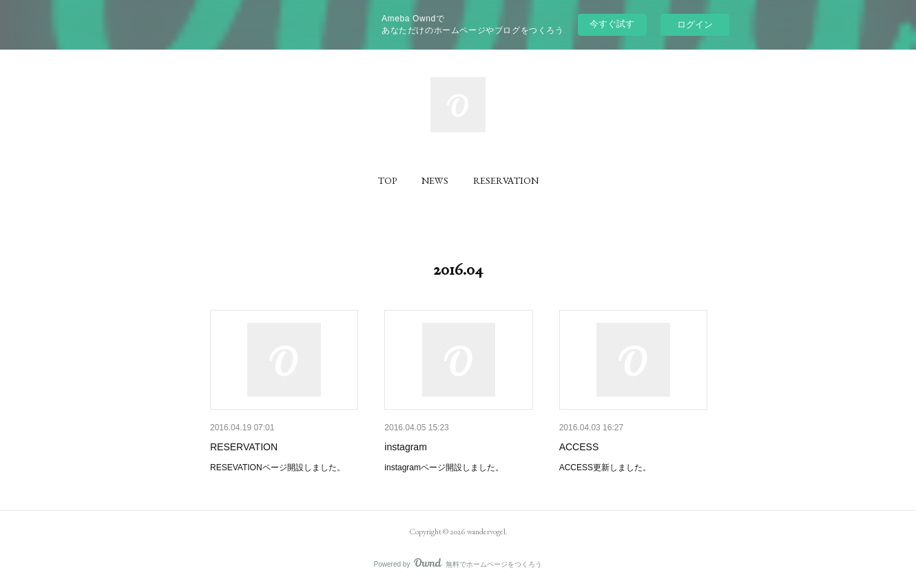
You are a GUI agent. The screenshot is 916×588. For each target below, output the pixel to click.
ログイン (695, 24)
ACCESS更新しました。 (605, 468)
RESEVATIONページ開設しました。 (278, 468)
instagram (405, 447)
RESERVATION (506, 180)
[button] (387, 180)
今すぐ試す (612, 24)
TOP (387, 180)
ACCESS (579, 447)
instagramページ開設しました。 (444, 468)
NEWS (435, 180)
